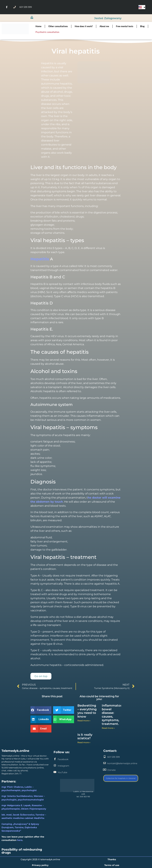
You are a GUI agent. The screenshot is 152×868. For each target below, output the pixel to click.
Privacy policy (40, 865)
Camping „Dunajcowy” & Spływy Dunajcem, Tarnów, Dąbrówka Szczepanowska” (20, 827)
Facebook (63, 759)
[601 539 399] (105, 757)
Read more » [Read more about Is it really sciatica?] (84, 742)
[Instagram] (55, 765)
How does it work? (84, 26)
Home (38, 26)
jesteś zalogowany (108, 18)
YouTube (62, 772)
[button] (41, 710)
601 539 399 (114, 757)
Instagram (63, 766)
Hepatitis (40, 259)
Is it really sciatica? (85, 737)
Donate (112, 770)
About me (104, 26)
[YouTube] (55, 772)
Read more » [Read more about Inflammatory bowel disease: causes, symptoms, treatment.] (108, 728)
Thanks (112, 859)
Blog (142, 26)
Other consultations (58, 26)
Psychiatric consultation (47, 32)
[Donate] (105, 770)
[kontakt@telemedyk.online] (105, 763)
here (20, 840)
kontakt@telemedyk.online (122, 763)
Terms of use (112, 865)
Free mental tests (125, 26)
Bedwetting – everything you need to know (87, 711)
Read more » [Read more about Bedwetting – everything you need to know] (84, 721)
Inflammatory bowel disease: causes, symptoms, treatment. (113, 715)
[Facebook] (55, 759)
